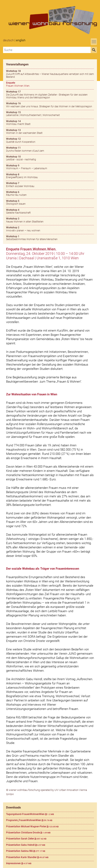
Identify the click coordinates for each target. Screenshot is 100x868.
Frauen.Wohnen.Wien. (18, 84)
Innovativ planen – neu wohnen (23, 229)
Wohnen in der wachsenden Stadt (24, 132)
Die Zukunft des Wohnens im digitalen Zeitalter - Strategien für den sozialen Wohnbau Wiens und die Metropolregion (47, 95)
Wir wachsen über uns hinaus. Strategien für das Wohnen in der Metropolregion (49, 105)
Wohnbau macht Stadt (18, 123)
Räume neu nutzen (16, 194)
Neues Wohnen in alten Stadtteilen (25, 220)
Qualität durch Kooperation (21, 140)
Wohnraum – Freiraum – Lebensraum (27, 167)
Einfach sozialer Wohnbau (20, 185)
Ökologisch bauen (16, 202)
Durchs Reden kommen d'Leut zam (25, 149)
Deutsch (8, 40)
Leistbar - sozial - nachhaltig (21, 158)
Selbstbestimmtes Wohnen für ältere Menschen (32, 238)
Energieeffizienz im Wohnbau (22, 176)
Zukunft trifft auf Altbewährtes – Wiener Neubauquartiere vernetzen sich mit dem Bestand (50, 74)
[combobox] (47, 50)
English (21, 40)
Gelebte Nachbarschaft (18, 211)
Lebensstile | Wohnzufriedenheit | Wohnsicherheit (33, 114)
